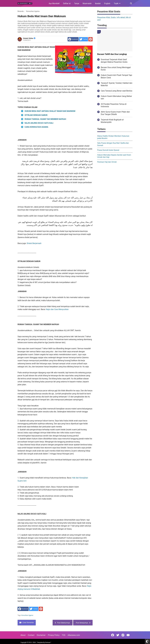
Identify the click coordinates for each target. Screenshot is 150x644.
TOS (64, 635)
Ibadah (98, 3)
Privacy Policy (54, 635)
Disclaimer (41, 635)
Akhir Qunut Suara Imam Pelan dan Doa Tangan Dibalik (115, 113)
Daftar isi (67, 3)
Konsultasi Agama (27, 615)
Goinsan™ (48, 642)
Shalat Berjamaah (34, 243)
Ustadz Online (29, 38)
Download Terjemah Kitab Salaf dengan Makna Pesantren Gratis (114, 61)
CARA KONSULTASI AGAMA (36, 127)
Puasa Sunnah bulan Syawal (108, 150)
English (107, 3)
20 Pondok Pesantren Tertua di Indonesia (114, 105)
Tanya (77, 3)
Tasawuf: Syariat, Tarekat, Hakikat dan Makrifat (117, 84)
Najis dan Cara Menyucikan (57, 309)
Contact (31, 635)
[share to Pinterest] (90, 39)
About (23, 635)
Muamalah (87, 3)
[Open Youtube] (128, 635)
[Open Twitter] (118, 635)
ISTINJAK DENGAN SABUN (36, 115)
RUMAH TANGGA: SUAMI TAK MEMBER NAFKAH (45, 119)
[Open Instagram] (123, 635)
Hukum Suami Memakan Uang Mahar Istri (116, 97)
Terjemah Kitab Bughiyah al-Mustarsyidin (112, 121)
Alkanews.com (74, 635)
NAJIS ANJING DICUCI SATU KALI (39, 123)
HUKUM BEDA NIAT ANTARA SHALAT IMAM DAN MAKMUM (50, 111)
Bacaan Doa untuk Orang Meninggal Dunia (116, 69)
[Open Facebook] (113, 635)
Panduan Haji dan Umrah (107, 162)
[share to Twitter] (83, 39)
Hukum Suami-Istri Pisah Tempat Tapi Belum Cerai (116, 76)
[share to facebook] (73, 39)
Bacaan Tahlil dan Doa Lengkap (112, 54)
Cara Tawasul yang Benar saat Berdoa (116, 91)
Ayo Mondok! (54, 3)
